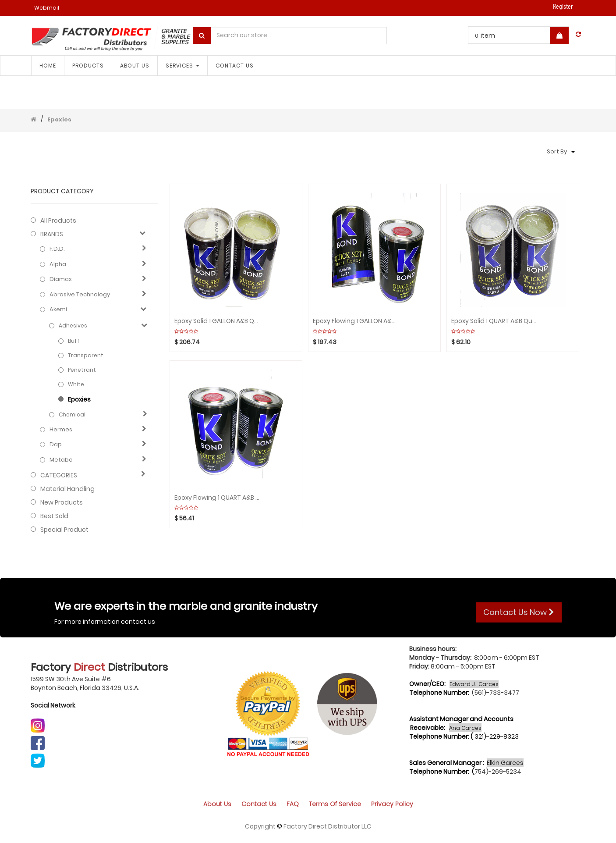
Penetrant (82, 370)
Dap (56, 445)
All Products (58, 221)
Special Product (64, 530)
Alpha (58, 264)
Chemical (72, 414)
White (76, 384)
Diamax (61, 279)
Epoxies (59, 119)
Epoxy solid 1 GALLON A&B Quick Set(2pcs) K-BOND (218, 321)
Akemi (58, 309)
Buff (74, 341)
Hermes (61, 430)
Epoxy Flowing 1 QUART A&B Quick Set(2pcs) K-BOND (218, 498)
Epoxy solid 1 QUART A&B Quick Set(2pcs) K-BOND (494, 321)
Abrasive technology (80, 295)
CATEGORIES (59, 475)
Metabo (61, 460)
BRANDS (52, 234)
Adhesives (73, 325)
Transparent (86, 355)
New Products (62, 502)
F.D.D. (57, 249)
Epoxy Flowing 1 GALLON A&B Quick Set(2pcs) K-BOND (356, 321)
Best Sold (54, 516)
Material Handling (67, 489)
